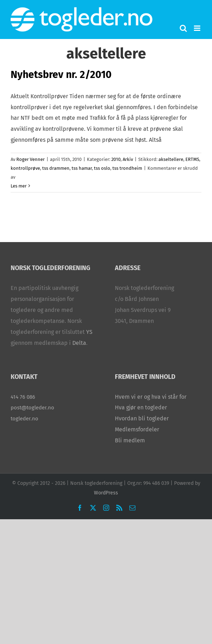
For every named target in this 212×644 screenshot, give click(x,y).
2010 (116, 159)
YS (89, 332)
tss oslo (102, 168)
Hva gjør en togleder (141, 407)
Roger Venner (30, 159)
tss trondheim (127, 168)
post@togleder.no (32, 408)
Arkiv (128, 159)
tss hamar (82, 168)
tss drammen (56, 168)
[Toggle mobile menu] (198, 28)
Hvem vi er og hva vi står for (151, 397)
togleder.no (24, 419)
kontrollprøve (25, 168)
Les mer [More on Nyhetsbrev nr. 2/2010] (19, 186)
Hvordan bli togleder (142, 418)
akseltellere (171, 159)
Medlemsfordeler (137, 429)
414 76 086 (23, 397)
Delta (79, 343)
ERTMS (192, 159)
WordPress (106, 493)
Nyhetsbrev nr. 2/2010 (61, 75)
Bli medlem (130, 440)
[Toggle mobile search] (183, 28)
